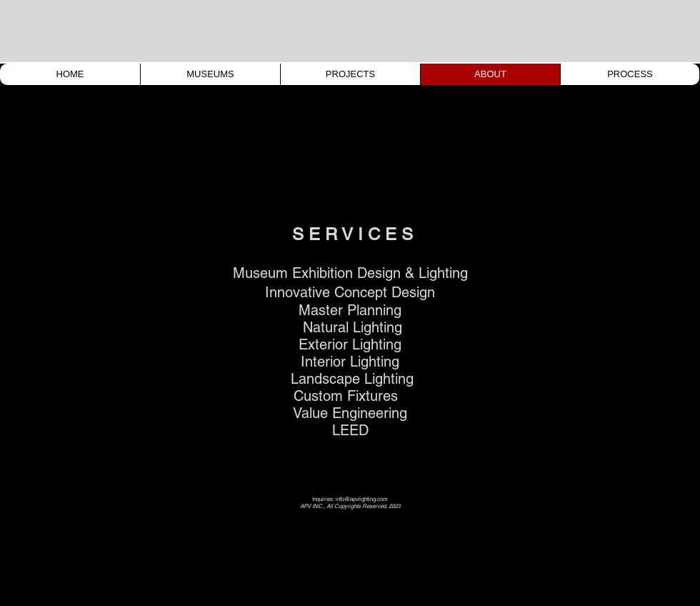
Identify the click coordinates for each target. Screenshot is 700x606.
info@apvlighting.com (362, 499)
